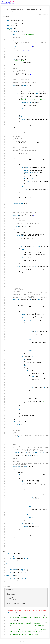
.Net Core (30, 12)
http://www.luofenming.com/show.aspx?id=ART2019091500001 (31, 30)
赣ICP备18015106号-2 (31, 641)
